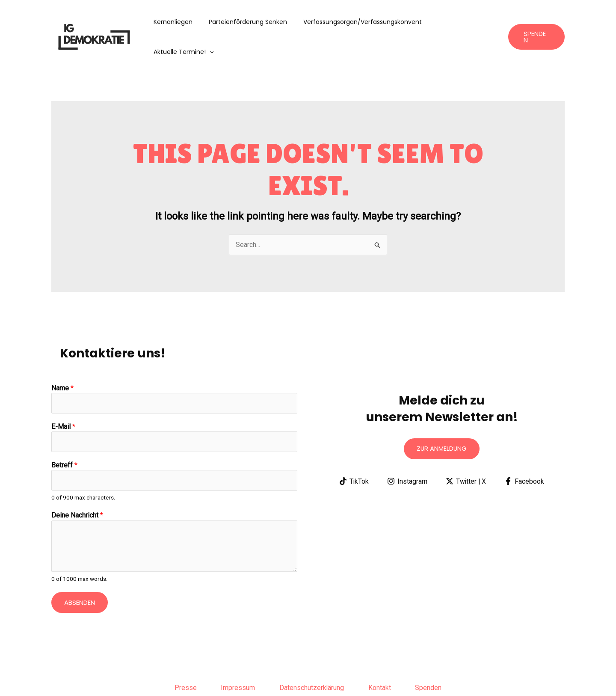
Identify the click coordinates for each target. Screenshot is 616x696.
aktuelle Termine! (463, 22)
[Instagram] (407, 452)
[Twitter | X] (466, 452)
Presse (183, 659)
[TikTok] (354, 452)
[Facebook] (525, 452)
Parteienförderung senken (251, 22)
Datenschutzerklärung (312, 659)
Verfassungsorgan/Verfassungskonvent (362, 22)
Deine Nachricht (77, 486)
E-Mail (63, 397)
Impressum (237, 659)
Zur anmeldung (442, 419)
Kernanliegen (181, 22)
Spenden (432, 659)
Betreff (64, 436)
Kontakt (381, 659)
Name (62, 358)
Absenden (80, 573)
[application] (489, 22)
